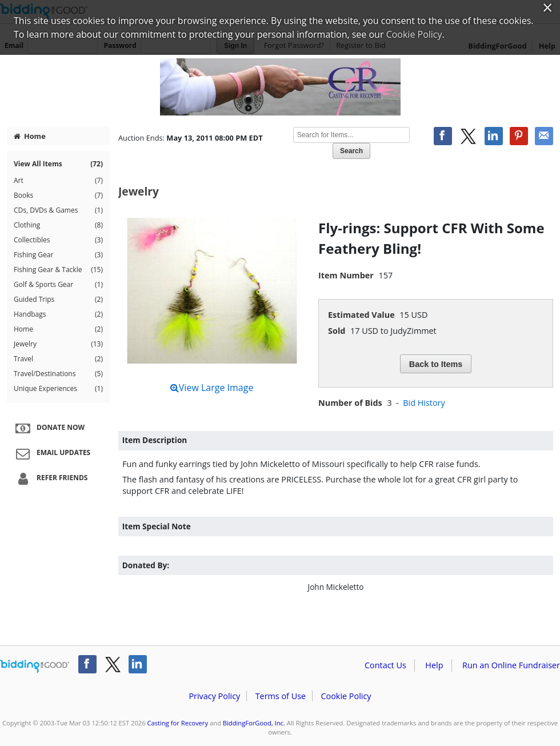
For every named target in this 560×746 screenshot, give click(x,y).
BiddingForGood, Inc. (254, 723)
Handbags (58, 314)
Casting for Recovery (178, 723)
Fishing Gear (58, 255)
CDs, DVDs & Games (58, 210)
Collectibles (58, 240)
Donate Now (49, 428)
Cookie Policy (346, 696)
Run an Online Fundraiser (511, 665)
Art (58, 181)
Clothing (58, 225)
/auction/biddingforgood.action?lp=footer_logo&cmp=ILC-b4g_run (35, 667)
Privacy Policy (214, 696)
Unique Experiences (58, 389)
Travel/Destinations (58, 374)
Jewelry (58, 344)
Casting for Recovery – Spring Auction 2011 (280, 87)
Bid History (424, 403)
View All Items (58, 164)
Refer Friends (50, 478)
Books (58, 196)
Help (434, 665)
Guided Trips (58, 300)
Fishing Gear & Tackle (58, 270)
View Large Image (212, 388)
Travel (58, 359)
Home (30, 136)
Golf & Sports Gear (58, 285)
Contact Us (385, 665)
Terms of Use (281, 696)
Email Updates (51, 453)
